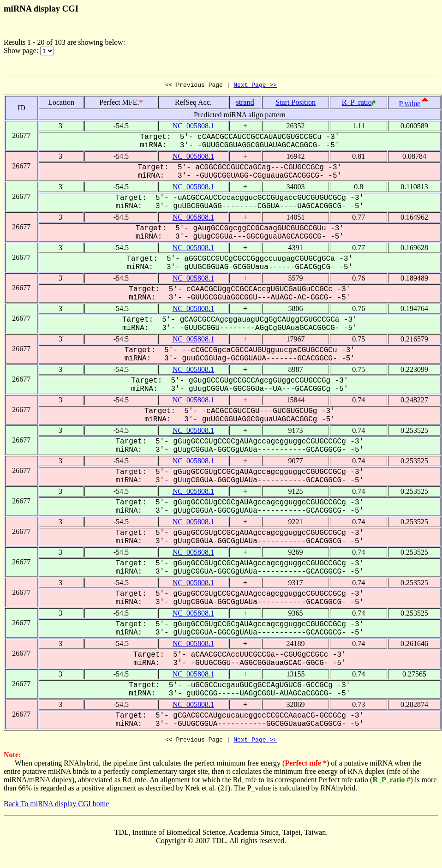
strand (245, 104)
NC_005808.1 (193, 127)
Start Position (296, 104)
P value (410, 105)
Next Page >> (255, 86)
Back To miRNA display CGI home (56, 806)
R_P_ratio (357, 104)
